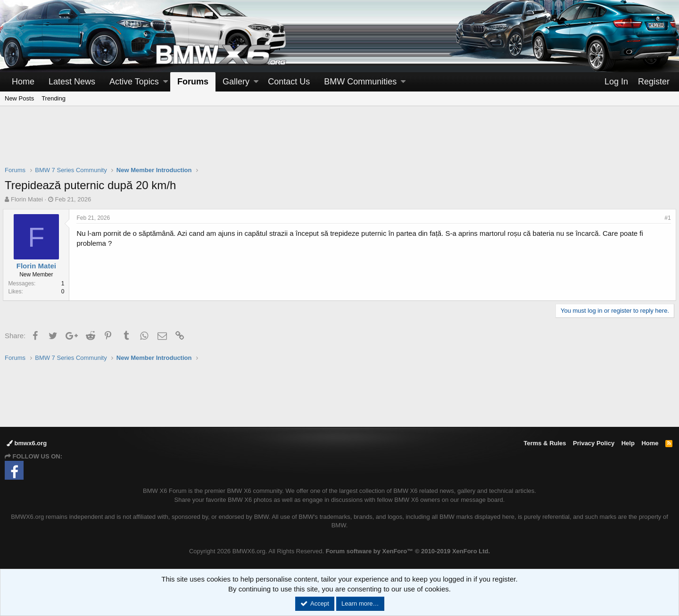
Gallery (236, 82)
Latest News (72, 82)
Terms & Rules (545, 443)
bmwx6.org (27, 443)
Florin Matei (27, 199)
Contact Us (289, 82)
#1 (666, 218)
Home (23, 82)
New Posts (19, 98)
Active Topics (134, 82)
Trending (54, 98)
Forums (193, 82)
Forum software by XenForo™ (408, 551)
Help (628, 443)
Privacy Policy (594, 443)
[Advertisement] (339, 142)
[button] (166, 82)
